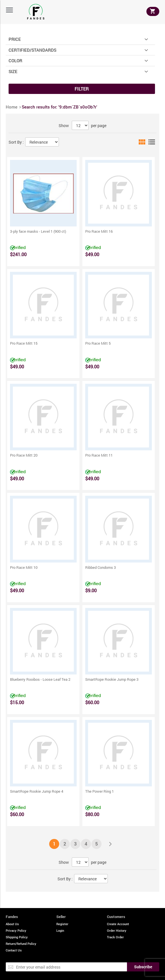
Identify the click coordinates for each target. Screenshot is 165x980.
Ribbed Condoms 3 (101, 567)
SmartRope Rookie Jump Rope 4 (37, 791)
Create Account (118, 924)
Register (62, 924)
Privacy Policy (16, 930)
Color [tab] (15, 60)
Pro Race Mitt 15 (24, 343)
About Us (12, 924)
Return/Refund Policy (21, 944)
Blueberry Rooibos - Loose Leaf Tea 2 (40, 679)
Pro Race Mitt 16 (99, 231)
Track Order (115, 937)
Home (12, 107)
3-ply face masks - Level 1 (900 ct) (38, 231)
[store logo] (36, 12)
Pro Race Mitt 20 (24, 455)
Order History (117, 930)
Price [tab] (15, 39)
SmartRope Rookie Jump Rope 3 (112, 679)
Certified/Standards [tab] (32, 50)
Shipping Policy (17, 937)
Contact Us (14, 950)
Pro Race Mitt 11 (99, 455)
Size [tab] (13, 71)
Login (60, 930)
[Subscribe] (143, 967)
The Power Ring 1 (100, 791)
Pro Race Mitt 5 (98, 343)
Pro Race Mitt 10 (24, 567)
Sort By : (16, 142)
